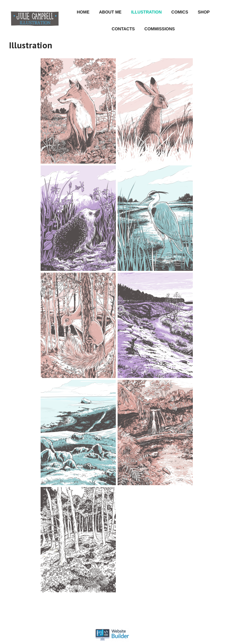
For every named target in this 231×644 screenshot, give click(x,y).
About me (110, 12)
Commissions (160, 29)
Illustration (146, 12)
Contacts (123, 29)
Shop (204, 12)
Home (83, 12)
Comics (180, 12)
